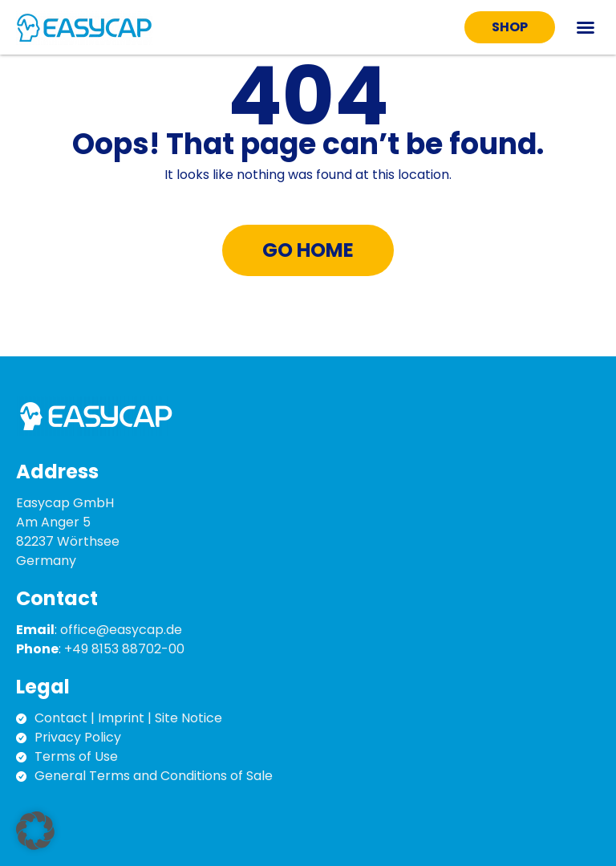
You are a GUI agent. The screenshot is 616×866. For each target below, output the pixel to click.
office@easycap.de (121, 630)
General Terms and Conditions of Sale (154, 776)
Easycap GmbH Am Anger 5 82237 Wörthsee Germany (68, 532)
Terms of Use (76, 756)
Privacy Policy (78, 737)
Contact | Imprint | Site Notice (128, 718)
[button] (586, 27)
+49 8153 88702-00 (124, 649)
